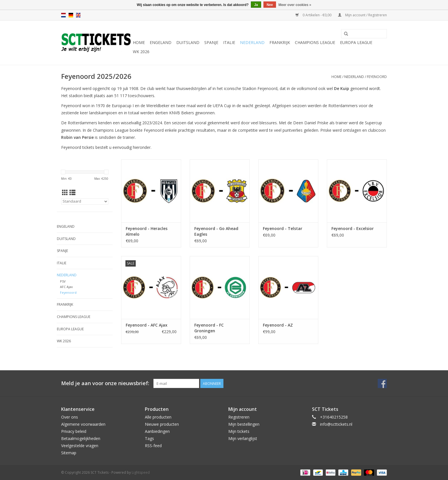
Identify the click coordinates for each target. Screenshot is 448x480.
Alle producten (158, 417)
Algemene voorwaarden (83, 424)
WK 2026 (141, 52)
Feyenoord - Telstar (283, 228)
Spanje (211, 42)
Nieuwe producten (162, 424)
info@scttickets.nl (336, 424)
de (71, 15)
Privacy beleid (74, 431)
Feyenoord (377, 77)
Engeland (161, 42)
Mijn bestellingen (244, 424)
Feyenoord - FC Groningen (209, 328)
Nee (270, 5)
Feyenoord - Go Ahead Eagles (216, 231)
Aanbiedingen (157, 431)
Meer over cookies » (295, 5)
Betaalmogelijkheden (81, 438)
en (78, 15)
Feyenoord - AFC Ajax (147, 325)
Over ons (70, 417)
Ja (256, 5)
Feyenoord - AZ (278, 325)
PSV (63, 281)
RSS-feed (153, 446)
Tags (149, 438)
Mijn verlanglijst (243, 438)
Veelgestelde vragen (80, 446)
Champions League (315, 42)
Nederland (252, 42)
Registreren (239, 417)
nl (63, 15)
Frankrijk (280, 42)
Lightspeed (141, 472)
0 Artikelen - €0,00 (314, 15)
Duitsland (188, 42)
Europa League (356, 42)
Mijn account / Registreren (362, 15)
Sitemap (69, 453)
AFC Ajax (66, 287)
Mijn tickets (239, 431)
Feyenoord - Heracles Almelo (147, 231)
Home (139, 42)
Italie (229, 42)
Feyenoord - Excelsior (353, 228)
